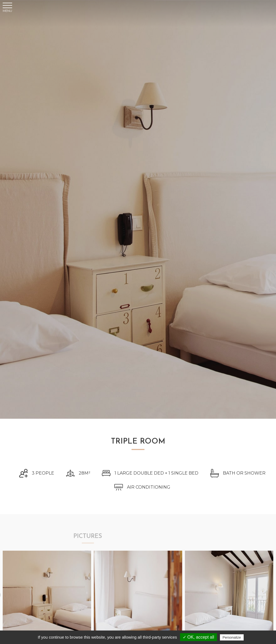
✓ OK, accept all (199, 637)
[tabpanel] (47, 594)
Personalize (232, 637)
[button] (7, 9)
